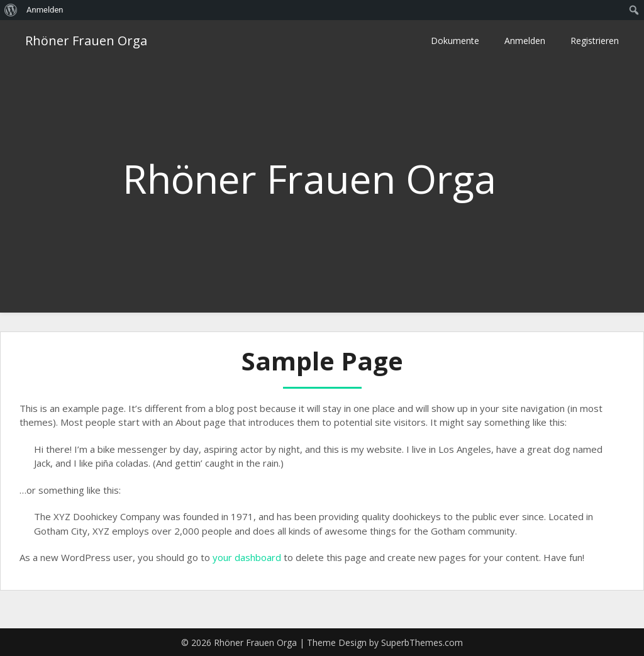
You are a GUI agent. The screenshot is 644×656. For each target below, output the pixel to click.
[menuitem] (11, 10)
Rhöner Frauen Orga (86, 41)
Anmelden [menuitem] (45, 10)
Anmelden (525, 41)
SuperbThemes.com (422, 642)
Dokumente (455, 41)
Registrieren (595, 41)
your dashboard (247, 557)
